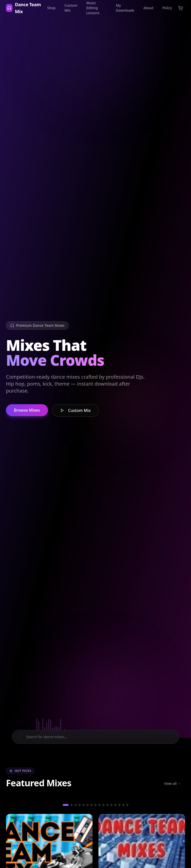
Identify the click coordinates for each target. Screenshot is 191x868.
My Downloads (125, 8)
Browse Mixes (27, 411)
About (149, 8)
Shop (51, 8)
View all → (173, 783)
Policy (167, 8)
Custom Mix (71, 8)
